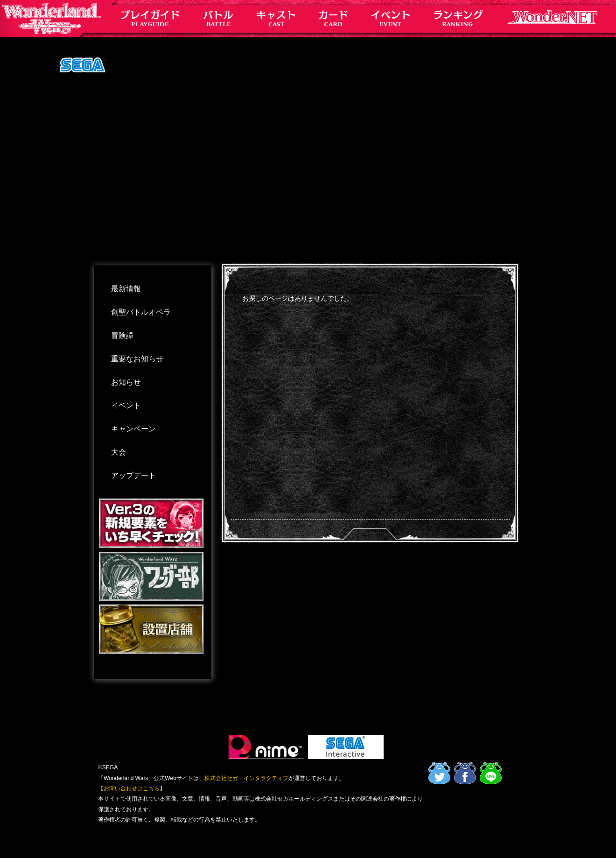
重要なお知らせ (137, 359)
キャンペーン (133, 429)
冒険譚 (122, 335)
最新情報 (126, 289)
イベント (126, 405)
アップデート (133, 475)
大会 (119, 452)
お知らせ (126, 382)
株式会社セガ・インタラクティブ (246, 778)
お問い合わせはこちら (132, 788)
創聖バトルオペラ (141, 312)
